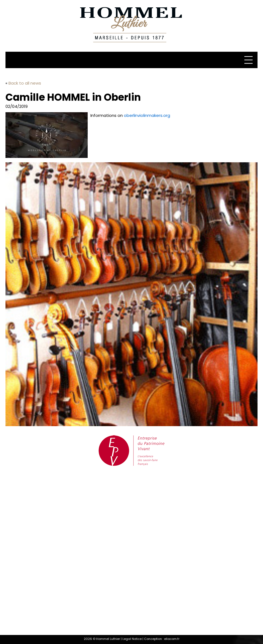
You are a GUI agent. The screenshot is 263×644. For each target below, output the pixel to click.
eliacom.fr (172, 639)
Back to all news (25, 83)
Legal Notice (132, 639)
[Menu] (249, 60)
